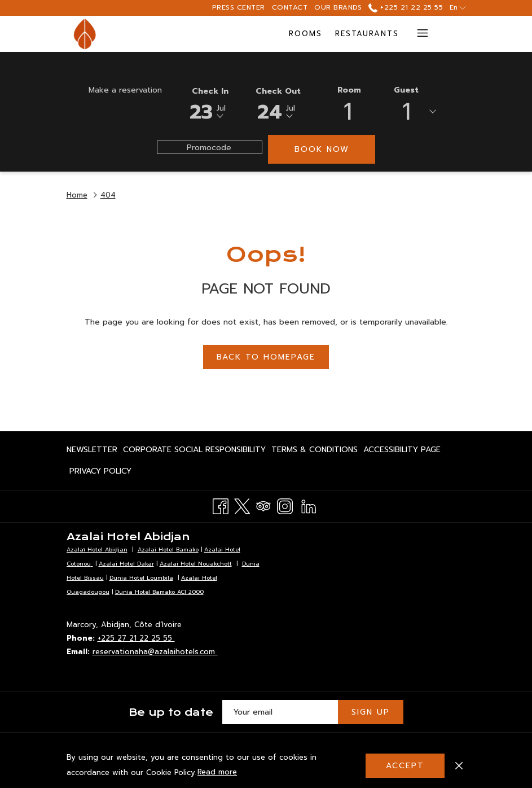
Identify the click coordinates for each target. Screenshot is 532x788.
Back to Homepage (266, 357)
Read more (218, 773)
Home (77, 195)
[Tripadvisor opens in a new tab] (263, 505)
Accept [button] (405, 766)
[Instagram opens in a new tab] (285, 505)
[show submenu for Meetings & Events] (401, 34)
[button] (210, 103)
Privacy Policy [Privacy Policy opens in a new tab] (100, 473)
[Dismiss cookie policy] (459, 765)
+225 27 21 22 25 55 (136, 638)
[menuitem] (93, 450)
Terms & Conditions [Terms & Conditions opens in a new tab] (315, 452)
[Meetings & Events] (342, 34)
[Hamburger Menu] (418, 34)
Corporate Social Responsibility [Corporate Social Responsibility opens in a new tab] (194, 452)
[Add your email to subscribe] (280, 712)
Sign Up (371, 712)
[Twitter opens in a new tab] (242, 505)
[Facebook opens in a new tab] (221, 505)
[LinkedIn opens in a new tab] (309, 505)
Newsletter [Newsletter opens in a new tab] (92, 452)
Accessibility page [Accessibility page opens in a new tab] (402, 452)
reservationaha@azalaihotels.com (155, 652)
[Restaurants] (249, 34)
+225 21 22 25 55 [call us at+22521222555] (406, 7)
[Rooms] (188, 34)
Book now (322, 149)
